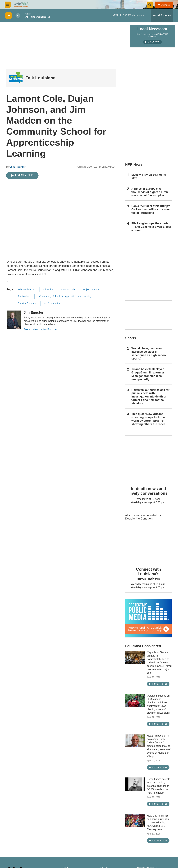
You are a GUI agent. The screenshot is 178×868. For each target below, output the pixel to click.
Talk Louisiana (41, 78)
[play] (9, 16)
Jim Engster (18, 167)
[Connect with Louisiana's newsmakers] (148, 544)
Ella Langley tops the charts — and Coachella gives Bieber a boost (151, 227)
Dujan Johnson (91, 289)
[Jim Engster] (14, 320)
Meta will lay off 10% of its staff (149, 176)
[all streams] (162, 16)
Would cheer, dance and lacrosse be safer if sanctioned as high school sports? (149, 353)
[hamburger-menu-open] (8, 5)
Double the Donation (139, 518)
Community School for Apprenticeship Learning (65, 296)
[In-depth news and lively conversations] (148, 459)
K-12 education (52, 303)
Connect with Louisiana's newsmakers (149, 574)
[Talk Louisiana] (16, 78)
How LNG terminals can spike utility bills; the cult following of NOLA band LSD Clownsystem (158, 822)
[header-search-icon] (150, 5)
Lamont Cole (68, 289)
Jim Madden (25, 296)
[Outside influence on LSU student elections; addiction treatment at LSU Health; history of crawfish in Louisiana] (135, 701)
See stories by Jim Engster (41, 329)
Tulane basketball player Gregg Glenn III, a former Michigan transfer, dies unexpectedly (148, 374)
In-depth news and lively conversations (149, 491)
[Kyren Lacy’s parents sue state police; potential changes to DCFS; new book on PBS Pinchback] (135, 784)
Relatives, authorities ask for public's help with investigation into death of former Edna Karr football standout (150, 397)
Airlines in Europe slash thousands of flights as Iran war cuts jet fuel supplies (150, 192)
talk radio (48, 289)
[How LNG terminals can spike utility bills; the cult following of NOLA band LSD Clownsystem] (135, 821)
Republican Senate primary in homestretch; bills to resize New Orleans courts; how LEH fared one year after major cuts (159, 663)
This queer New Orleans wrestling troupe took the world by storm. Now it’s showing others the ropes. (149, 419)
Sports (131, 338)
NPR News (134, 164)
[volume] (18, 16)
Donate (165, 5)
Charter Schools (27, 303)
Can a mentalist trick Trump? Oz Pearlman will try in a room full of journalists (151, 209)
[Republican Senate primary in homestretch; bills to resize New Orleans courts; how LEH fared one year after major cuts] (135, 657)
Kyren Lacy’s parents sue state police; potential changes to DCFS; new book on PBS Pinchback (159, 786)
